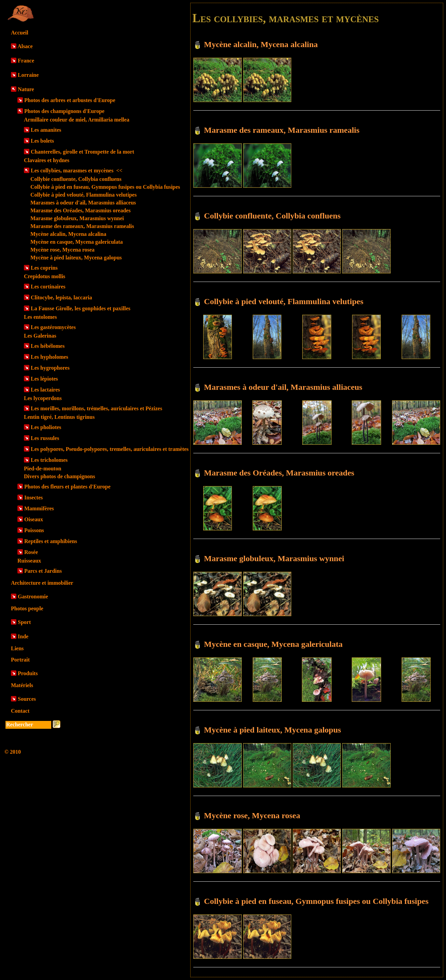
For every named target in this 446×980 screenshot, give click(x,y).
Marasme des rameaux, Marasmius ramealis (82, 226)
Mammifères (39, 508)
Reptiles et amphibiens (51, 541)
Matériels (22, 685)
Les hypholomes (50, 357)
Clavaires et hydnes (47, 160)
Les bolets (42, 141)
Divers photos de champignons (59, 476)
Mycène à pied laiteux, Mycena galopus (76, 258)
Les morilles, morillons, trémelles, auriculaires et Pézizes (96, 408)
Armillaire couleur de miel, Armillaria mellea (77, 120)
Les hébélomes (48, 346)
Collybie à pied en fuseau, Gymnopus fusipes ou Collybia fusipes (105, 187)
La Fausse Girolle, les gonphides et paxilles (81, 308)
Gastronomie (33, 596)
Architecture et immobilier (42, 583)
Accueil (20, 33)
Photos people (27, 608)
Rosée (31, 552)
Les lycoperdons (43, 398)
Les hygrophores (50, 368)
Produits (28, 673)
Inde (23, 636)
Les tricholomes (49, 460)
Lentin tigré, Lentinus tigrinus (59, 417)
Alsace (25, 46)
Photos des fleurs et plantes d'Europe (67, 487)
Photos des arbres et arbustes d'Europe (70, 100)
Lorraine (28, 75)
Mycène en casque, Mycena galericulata (77, 242)
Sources (27, 699)
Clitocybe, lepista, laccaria (61, 297)
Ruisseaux (29, 561)
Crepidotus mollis (45, 276)
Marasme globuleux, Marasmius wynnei (77, 218)
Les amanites (46, 130)
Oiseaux (34, 519)
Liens (17, 648)
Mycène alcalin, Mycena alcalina (68, 234)
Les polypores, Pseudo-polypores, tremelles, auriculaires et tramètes (110, 449)
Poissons (34, 530)
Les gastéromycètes (53, 327)
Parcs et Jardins (43, 571)
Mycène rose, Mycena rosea (62, 250)
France (26, 61)
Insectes (33, 498)
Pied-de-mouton (43, 468)
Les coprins (44, 268)
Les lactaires (45, 390)
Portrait (20, 660)
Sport (24, 622)
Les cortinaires (48, 287)
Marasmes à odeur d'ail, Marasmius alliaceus (83, 203)
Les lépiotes (44, 379)
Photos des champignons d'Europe (64, 111)
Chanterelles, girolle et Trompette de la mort (82, 152)
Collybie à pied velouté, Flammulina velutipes (83, 195)
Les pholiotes (46, 427)
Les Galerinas (40, 336)
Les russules (45, 438)
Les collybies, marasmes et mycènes (76, 171)
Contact (20, 711)
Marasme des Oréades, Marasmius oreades (80, 210)
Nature (26, 89)
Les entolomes (40, 317)
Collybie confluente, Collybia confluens (76, 179)
